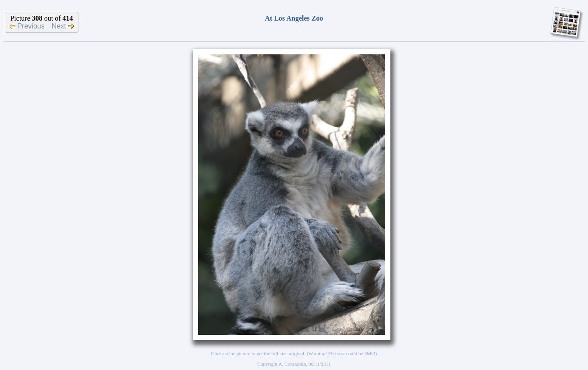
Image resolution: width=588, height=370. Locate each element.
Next (63, 26)
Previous (27, 26)
